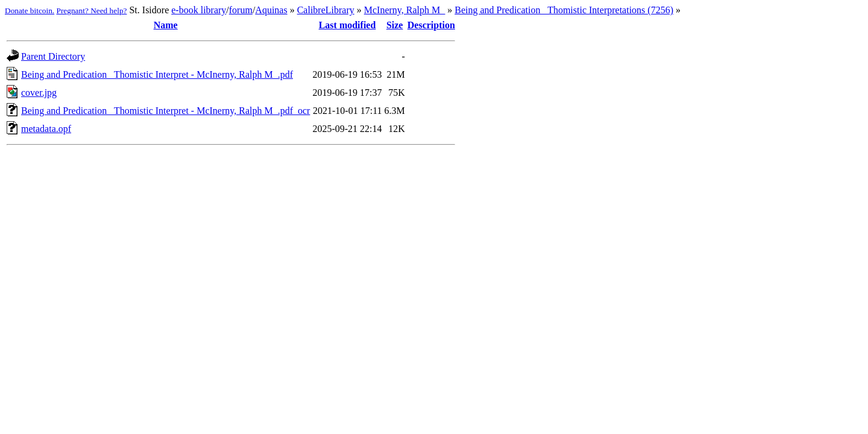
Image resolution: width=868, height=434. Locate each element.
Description (431, 25)
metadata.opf (46, 129)
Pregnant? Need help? (92, 11)
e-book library (199, 10)
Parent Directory (53, 56)
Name (166, 25)
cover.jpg (39, 93)
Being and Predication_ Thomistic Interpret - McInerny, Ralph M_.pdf (157, 74)
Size (395, 25)
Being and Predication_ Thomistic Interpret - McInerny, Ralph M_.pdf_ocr (165, 111)
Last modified (348, 25)
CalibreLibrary (326, 10)
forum (241, 10)
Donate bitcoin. (30, 11)
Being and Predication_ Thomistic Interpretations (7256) (564, 10)
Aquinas (271, 10)
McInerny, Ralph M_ (405, 10)
